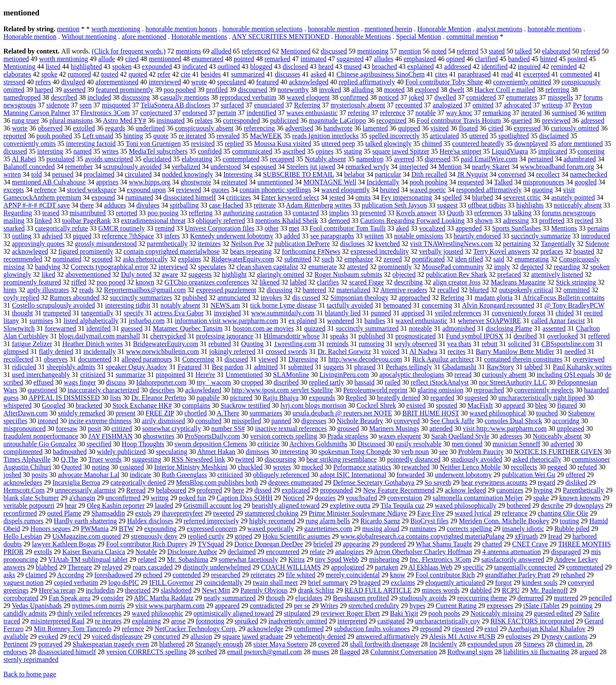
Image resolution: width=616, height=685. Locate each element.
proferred (209, 490)
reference (393, 113)
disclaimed (554, 136)
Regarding (18, 213)
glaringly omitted (280, 274)
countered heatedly (478, 144)
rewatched (416, 467)
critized (121, 428)
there (87, 205)
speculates (212, 267)
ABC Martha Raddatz (164, 598)
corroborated (21, 598)
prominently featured (32, 282)
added (292, 236)
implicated (553, 151)
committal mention (472, 37)
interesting (294, 452)
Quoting (252, 344)
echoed (153, 575)
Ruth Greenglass (184, 475)
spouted (447, 405)
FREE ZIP (160, 413)
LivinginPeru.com (344, 375)
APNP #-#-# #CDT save (37, 205)
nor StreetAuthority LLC (513, 382)
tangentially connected (525, 567)
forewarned (61, 328)
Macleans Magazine (518, 282)
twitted (245, 459)
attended (441, 428)
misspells (560, 97)
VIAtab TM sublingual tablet (88, 559)
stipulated (297, 613)
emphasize (359, 259)
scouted (102, 259)
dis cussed (306, 298)
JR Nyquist (473, 174)
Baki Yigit (404, 613)
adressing (516, 221)
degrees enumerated (295, 482)
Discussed (372, 444)
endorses (15, 652)
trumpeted (57, 313)
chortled (195, 413)
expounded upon (490, 644)
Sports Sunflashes (516, 228)
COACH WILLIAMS (291, 567)
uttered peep (338, 144)
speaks (339, 336)
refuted (587, 467)
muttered (566, 598)
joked (417, 97)
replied (234, 144)
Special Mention (419, 37)
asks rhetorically (145, 259)
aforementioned (117, 82)
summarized (248, 74)
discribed (286, 382)
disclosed (295, 67)
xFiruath (526, 536)
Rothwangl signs (470, 652)
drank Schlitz (316, 590)
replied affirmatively (367, 82)
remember (79, 167)
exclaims (403, 583)
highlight (234, 274)
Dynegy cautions (564, 636)
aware (170, 274)
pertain (227, 113)
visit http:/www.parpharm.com (505, 428)
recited (584, 221)
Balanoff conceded (29, 167)
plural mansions (71, 120)
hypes (417, 606)
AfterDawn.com (26, 413)
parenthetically (167, 244)
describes (162, 390)
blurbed (482, 197)
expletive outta (350, 506)
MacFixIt (480, 405)
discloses (352, 244)
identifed (99, 328)
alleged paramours (147, 359)
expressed (527, 128)
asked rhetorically (537, 459)
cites (441, 74)
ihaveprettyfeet (182, 513)
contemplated (241, 159)
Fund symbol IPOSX (475, 336)
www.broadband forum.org (557, 167)
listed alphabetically (91, 321)
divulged (73, 82)
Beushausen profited (361, 598)
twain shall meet (275, 583)
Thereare (80, 567)
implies (339, 213)
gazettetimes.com (328, 529)
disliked (576, 482)
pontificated (428, 259)
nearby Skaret (491, 167)
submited (301, 367)
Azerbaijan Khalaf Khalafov (547, 629)
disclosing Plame (509, 328)
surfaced (232, 105)
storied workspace (92, 190)
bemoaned (397, 305)
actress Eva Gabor (179, 313)
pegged (557, 467)
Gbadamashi (459, 367)
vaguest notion (24, 583)
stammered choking (272, 513)
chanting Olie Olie (563, 513)
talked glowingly (388, 144)
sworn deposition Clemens (211, 444)
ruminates (423, 529)
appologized (348, 567)
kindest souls (540, 583)
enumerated (208, 59)
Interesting (238, 174)
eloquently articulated (455, 583)
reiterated (234, 182)
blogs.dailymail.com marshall (99, 336)
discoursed (252, 90)
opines (325, 151)
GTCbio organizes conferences (207, 282)
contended (187, 575)
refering (359, 113)
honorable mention (333, 29)
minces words (441, 590)
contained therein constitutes (523, 359)
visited (440, 128)
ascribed (294, 151)
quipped (409, 128)
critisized (93, 375)
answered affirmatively (388, 636)
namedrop (370, 159)
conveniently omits (30, 144)
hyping (543, 490)
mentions (188, 51)
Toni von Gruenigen (153, 144)
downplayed (531, 144)
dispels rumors (24, 521)
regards (115, 128)
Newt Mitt (216, 590)
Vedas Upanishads (37, 606)
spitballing (184, 205)
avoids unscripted (109, 159)
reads (86, 290)
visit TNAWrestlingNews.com (452, 244)
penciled (600, 598)
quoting (542, 190)
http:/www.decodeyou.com (365, 359)
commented (576, 74)
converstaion (405, 498)
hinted (548, 59)
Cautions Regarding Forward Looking (412, 221)
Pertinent (16, 644)
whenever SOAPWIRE (489, 321)
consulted (208, 421)
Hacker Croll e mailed (505, 90)
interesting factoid (91, 144)
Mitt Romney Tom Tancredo (73, 629)
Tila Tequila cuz (402, 506)
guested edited (554, 613)
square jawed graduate (253, 636)
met (294, 228)
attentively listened (557, 274)
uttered (479, 136)
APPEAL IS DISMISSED (64, 398)
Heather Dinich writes (93, 344)
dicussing (279, 290)
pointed (244, 59)
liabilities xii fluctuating (536, 652)
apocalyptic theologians (412, 375)
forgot (503, 583)
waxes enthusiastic (312, 113)
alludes (384, 59)
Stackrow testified (245, 405)
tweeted (224, 513)
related (148, 559)
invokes (271, 298)
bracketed (89, 405)
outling (22, 236)
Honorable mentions (199, 37)
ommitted (576, 290)
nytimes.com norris (99, 606)
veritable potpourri (29, 506)
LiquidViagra (510, 151)
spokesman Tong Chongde (355, 452)
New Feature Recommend (399, 490)
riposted (463, 629)
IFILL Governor (172, 583)
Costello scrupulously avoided (53, 305)
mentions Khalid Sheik (287, 221)
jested (337, 197)
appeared (227, 606)
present (125, 413)
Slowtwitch (19, 328)
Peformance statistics (362, 467)
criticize (269, 444)
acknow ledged (465, 490)
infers (172, 236)
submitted (298, 259)
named (83, 151)
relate (317, 552)
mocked (312, 467)
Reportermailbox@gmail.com (145, 290)
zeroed (393, 259)
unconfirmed (123, 498)
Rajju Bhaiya (281, 398)
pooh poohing (429, 182)
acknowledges (23, 482)
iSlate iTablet (541, 606)
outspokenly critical (526, 290)
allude (107, 59)
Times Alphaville (27, 459)
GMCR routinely (122, 228)
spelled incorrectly (394, 136)
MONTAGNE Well (330, 182)
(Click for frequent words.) (129, 51)
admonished (459, 328)
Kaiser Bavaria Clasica (94, 552)
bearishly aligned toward (286, 506)
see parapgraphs (332, 236)
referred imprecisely (211, 521)
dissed (263, 490)
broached (384, 67)
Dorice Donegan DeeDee (269, 544)
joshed (12, 475)
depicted (532, 267)
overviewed (589, 359)
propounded (336, 490)
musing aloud (381, 529)
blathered (172, 644)
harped (44, 90)
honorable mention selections (263, 29)
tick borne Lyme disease (283, 305)
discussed (334, 51)
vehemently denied (320, 636)
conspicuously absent (204, 128)
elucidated (157, 159)
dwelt (457, 90)
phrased (365, 367)
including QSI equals (566, 375)
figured (567, 405)
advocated (518, 105)
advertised (299, 128)
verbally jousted (441, 251)
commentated (585, 567)
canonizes (510, 490)
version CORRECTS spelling (146, 652)
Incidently (443, 644)
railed (393, 382)
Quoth (455, 213)
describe (552, 506)
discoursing (281, 459)
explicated (296, 490)
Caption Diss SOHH (244, 498)
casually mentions (185, 97)
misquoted (116, 105)
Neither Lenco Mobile (470, 467)
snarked (14, 228)
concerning (437, 305)
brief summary (328, 583)
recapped (282, 159)
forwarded (411, 475)
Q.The (69, 459)
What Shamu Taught (444, 544)
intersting (50, 151)
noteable (421, 328)
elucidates (309, 598)
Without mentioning (89, 37)
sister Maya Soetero (280, 644)
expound (103, 197)
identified (494, 67)
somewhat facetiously (248, 559)
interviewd (173, 267)
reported (15, 136)
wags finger (80, 382)
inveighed (227, 313)
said (499, 259)
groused (348, 428)
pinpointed (170, 375)
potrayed (50, 644)
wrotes (282, 467)
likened (269, 282)
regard (546, 482)
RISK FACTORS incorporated (532, 621)
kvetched (388, 244)
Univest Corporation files (220, 228)
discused (236, 359)
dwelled (445, 97)
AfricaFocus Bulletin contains (563, 298)
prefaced (509, 274)
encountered (283, 552)
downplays (589, 506)
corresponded (241, 120)
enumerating (532, 259)
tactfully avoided (350, 305)
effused (43, 382)
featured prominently (125, 90)
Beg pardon (228, 367)
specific (474, 567)
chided (565, 313)
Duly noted (136, 274)
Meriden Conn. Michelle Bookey (504, 521)
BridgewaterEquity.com (166, 344)
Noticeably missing (497, 613)
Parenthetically (583, 490)
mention (68, 29)
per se (302, 606)
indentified (261, 113)
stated (496, 51)
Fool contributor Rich (445, 575)
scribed (207, 652)
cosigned (132, 467)
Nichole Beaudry (360, 421)
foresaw (67, 428)
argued (589, 652)
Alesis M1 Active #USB (462, 636)
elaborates (17, 74)
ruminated (139, 197)
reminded (564, 67)
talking (522, 213)
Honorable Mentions (363, 37)
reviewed (188, 190)
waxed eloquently (345, 190)
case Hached (226, 205)
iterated (531, 113)
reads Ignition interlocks (326, 136)
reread (463, 375)
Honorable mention (30, 37)
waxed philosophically (465, 506)
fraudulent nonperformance (41, 436)
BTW (126, 529)
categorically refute (62, 228)
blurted (479, 290)
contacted (306, 213)
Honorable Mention (444, 29)
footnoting (210, 621)
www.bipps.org (150, 182)
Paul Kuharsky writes (582, 367)
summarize (130, 375)
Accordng (70, 575)
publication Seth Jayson (394, 205)
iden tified (469, 259)
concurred (166, 636)
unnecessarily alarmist (85, 490)
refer (164, 74)
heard (326, 67)
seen (86, 105)
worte (20, 128)
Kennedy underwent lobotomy (232, 236)
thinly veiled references (89, 613)
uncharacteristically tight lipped (542, 398)
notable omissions (419, 236)
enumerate (323, 267)
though (275, 598)
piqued (82, 236)
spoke (49, 74)
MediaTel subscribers (158, 151)
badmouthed (70, 452)
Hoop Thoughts (143, 444)
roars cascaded (153, 567)
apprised (413, 313)
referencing (259, 128)
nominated (67, 259)
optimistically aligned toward (234, 613)
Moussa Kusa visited (283, 144)
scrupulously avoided (132, 167)
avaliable (16, 636)
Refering (453, 298)
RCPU (511, 590)
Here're (205, 375)
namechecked (588, 174)
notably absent (180, 305)
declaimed (242, 552)
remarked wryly (367, 167)
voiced (390, 351)
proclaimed (99, 174)
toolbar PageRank (86, 221)
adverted (562, 444)
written (597, 113)
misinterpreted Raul (58, 621)
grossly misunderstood (106, 244)
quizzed (315, 328)
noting (101, 467)
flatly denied (56, 351)
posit (94, 428)
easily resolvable (419, 444)
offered (575, 475)
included (99, 97)
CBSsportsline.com (568, 344)
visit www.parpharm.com (170, 606)
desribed (525, 336)
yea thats (459, 344)
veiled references (458, 313)
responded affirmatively (489, 190)
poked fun (192, 498)
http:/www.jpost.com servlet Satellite (282, 390)
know (398, 575)
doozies (325, 498)
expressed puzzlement (226, 290)
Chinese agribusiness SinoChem (381, 74)
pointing (581, 606)
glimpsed (16, 351)
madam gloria (494, 298)
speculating (172, 452)
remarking (497, 113)
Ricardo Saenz (380, 521)
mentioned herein (388, 29)
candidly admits (25, 613)
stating (353, 151)
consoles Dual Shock (513, 421)
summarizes (266, 413)
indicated (195, 67)
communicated (252, 151)
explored (427, 90)
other (272, 228)
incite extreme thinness (100, 421)
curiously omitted (575, 128)
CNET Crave (530, 544)
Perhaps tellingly (409, 367)
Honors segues (50, 529)
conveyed (407, 421)
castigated (391, 621)
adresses (511, 436)
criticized (230, 475)
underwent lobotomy (463, 475)
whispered (18, 405)
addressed (458, 67)
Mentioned (295, 51)
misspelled (246, 421)
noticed (389, 97)
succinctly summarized (367, 328)
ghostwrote (196, 182)
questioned (42, 390)
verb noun (415, 452)
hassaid (364, 382)
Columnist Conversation (404, 652)
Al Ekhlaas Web (430, 567)
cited (132, 59)
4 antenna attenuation (511, 552)
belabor (355, 174)
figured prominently (86, 251)
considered (481, 97)
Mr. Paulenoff (549, 590)
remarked (277, 59)
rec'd (75, 636)
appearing (357, 544)
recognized (391, 120)
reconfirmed (20, 513)
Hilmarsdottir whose (292, 336)
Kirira (296, 559)
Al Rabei (24, 159)
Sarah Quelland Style (460, 436)
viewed (268, 359)
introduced (595, 236)
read (507, 74)
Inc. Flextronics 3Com (441, 559)
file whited (301, 575)
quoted (138, 74)
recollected (18, 359)
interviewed (165, 82)
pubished (195, 298)
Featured (190, 367)
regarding (567, 267)
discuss (116, 382)
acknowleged (30, 251)
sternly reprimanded (31, 660)
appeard (514, 405)
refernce (133, 629)
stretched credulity (374, 606)
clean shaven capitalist (267, 267)
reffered (599, 336)
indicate (141, 475)
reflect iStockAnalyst (440, 382)
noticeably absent (578, 205)
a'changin (82, 498)
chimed (432, 144)
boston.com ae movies (263, 328)
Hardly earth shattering (86, 521)
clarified (486, 59)
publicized (284, 120)
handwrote (338, 128)
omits (363, 197)
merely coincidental (353, 575)
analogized (447, 105)
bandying (48, 267)
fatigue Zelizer (32, 344)
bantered (315, 290)
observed (50, 128)
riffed (79, 282)
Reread (136, 490)
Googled (54, 405)
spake (541, 498)
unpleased (571, 428)
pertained (541, 159)
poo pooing (163, 213)
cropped (252, 382)
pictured (241, 398)
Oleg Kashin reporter (116, 506)
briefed (323, 544)
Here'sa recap (57, 590)
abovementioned (88, 274)
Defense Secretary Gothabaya (373, 482)
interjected (414, 167)
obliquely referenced (281, 475)
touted (110, 74)
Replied (356, 398)
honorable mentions (555, 29)
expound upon (146, 190)
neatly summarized (230, 598)
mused (352, 67)
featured (267, 82)
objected (404, 274)
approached (415, 298)
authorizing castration (253, 213)
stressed (14, 82)
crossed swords (286, 351)
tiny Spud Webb (337, 559)
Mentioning (19, 67)
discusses (288, 74)
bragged (370, 583)
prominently (395, 267)
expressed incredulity (379, 251)
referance (515, 513)
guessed (132, 328)
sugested (476, 398)
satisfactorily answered (513, 559)
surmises (41, 321)
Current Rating (456, 606)
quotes (220, 190)
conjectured (156, 113)
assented (554, 328)
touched (547, 413)
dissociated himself (190, 197)
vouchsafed (362, 498)
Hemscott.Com (24, 490)
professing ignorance (225, 336)
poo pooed (111, 282)
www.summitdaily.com (283, 313)
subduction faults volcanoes (372, 629)
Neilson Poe (248, 244)
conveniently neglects (544, 390)
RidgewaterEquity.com (243, 259)
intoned (48, 421)
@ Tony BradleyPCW (575, 305)
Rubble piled (572, 529)
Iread (555, 536)
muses (321, 652)
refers (43, 82)
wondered (341, 321)
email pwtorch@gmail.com (265, 652)
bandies (375, 321)
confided (210, 151)
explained (421, 67)
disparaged (566, 552)
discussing (135, 97)
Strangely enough (219, 644)
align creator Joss (457, 282)
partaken (386, 567)
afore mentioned (144, 37)
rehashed (573, 575)
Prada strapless (348, 436)
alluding (362, 90)
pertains (598, 228)
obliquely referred (221, 221)
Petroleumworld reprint (375, 390)
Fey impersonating (407, 197)
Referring (307, 105)
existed (416, 405)
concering (591, 151)
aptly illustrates (48, 290)
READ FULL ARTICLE (378, 590)
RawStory (500, 367)
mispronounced (25, 428)
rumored (79, 74)
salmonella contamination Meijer (478, 498)
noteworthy (293, 90)
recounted (409, 105)
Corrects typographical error (109, 267)
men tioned (467, 444)
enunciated (269, 105)
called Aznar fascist (558, 321)
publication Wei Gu (529, 475)
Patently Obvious (264, 590)
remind (165, 228)
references (488, 213)
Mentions (564, 228)
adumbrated (580, 159)
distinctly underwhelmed (217, 567)
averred (404, 159)
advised (52, 236)
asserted (74, 90)
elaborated (556, 51)
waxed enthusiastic (422, 321)
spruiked (246, 621)
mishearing (384, 559)
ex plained (302, 321)
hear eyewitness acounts (494, 482)
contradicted (267, 606)
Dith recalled (429, 174)
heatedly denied (398, 398)
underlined (150, 128)
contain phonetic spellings (275, 190)
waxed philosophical (498, 413)
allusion (201, 636)
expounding (160, 529)
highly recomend (272, 521)
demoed (339, 221)
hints (10, 290)
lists (115, 398)
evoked (48, 636)
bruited (389, 190)
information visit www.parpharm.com (227, 321)
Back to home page (30, 674)
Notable (146, 552)
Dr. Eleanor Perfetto (159, 398)
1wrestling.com (295, 344)
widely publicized (121, 452)
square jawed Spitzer (401, 151)
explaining (146, 621)
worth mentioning (116, 29)
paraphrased (474, 74)
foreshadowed (113, 575)
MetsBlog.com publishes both (217, 482)
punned (381, 313)
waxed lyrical (473, 513)
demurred (531, 598)
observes (56, 359)
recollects (524, 467)
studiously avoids (423, 598)
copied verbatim (76, 583)
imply (502, 267)
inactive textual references (291, 428)
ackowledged (203, 390)
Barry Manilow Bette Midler (515, 351)
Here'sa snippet (461, 151)
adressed (593, 120)
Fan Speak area (70, 598)
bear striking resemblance (341, 459)
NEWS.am (225, 305)
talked (523, 51)
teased (51, 213)
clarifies (328, 282)
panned (281, 421)
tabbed (534, 367)
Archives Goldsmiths (318, 444)
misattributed (88, 213)
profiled (217, 90)
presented (372, 213)
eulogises (518, 636)
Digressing (303, 359)
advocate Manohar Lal (89, 475)
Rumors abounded (75, 298)
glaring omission (440, 390)
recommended (23, 259)
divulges (148, 205)
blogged (261, 67)
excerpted (536, 74)
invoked (330, 90)
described (64, 97)
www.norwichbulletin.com (163, 351)
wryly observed (416, 344)
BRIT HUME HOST (431, 413)
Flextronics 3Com (105, 113)
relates (204, 120)
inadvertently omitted (298, 621)
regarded (442, 398)
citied (496, 128)
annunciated (234, 298)
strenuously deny (154, 536)
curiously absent (504, 375)
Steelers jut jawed (311, 167)
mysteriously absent (358, 105)
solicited (519, 344)
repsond (431, 629)
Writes (329, 606)
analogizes (349, 552)
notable (425, 113)
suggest (447, 205)
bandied (519, 59)
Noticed (294, 498)
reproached (489, 390)
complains (196, 405)
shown (484, 221)
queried (521, 120)
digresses (314, 421)
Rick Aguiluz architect (443, 359)
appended (469, 228)
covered (329, 644)
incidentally (100, 351)
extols (143, 513)
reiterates (263, 575)
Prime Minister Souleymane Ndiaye (358, 513)
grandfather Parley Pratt (518, 575)
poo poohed (180, 90)
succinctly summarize (541, 236)
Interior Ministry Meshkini (191, 467)
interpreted (352, 621)
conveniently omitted (522, 82)
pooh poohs (444, 613)
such (328, 259)
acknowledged (308, 82)
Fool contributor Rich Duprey (147, 544)
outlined (228, 67)
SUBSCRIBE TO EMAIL (299, 174)
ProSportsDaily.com (212, 436)
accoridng (566, 421)
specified (99, 444)
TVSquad (211, 544)
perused (63, 174)
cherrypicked (168, 336)
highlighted (86, 67)
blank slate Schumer (31, 498)
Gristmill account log (213, 506)
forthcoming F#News (311, 251)
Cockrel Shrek (376, 405)
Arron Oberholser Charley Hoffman (423, 552)
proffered (552, 221)
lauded (164, 506)
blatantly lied (343, 313)
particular (388, 174)
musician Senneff (517, 444)
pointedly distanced (414, 459)
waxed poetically (271, 529)
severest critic (522, 197)
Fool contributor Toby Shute (444, 82)
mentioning (373, 51)
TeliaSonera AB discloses (176, 105)
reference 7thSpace (128, 236)
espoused (264, 167)
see (443, 452)
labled (298, 282)
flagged (350, 652)
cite (185, 74)
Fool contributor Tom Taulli (347, 228)
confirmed (354, 97)
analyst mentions (499, 29)
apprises (107, 182)
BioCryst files (429, 521)
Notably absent (325, 159)
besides (211, 74)
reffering (201, 213)
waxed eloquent (308, 97)
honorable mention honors (181, 29)
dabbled (481, 590)
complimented (23, 452)
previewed (556, 120)
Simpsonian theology (359, 298)
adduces (115, 205)
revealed (228, 136)
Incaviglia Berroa (77, 482)
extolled (84, 128)
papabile (208, 398)
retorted (127, 213)
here (238, 490)
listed (53, 67)
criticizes (239, 197)
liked (48, 274)
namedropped (22, 97)
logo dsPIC (124, 583)
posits (40, 475)
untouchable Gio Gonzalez (40, 444)
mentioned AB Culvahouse (49, 182)
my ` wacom (214, 382)
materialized (354, 290)
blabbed (47, 567)
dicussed (15, 151)
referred (468, 51)
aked (402, 228)
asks (9, 575)
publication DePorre (302, 244)
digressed (438, 159)
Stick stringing (576, 282)
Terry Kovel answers (502, 251)
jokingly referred (232, 351)
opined (456, 59)
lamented (375, 128)
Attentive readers (404, 290)
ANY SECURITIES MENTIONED (281, 37)
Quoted (72, 467)
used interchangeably (41, 375)
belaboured (171, 490)
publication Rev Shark (456, 274)
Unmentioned (244, 375)
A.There (228, 413)
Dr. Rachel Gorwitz (344, 351)
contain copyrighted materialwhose (172, 251)
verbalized (186, 167)
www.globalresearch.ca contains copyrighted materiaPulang (422, 536)
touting (569, 521)
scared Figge (366, 282)
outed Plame (64, 513)
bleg (541, 405)
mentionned (165, 59)
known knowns (580, 498)
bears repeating (251, 251)
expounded (157, 67)
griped (244, 536)
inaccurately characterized (103, 390)
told (37, 174)
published (372, 336)
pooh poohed (54, 136)
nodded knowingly (188, 174)
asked (318, 74)
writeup (552, 105)
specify (133, 313)
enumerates (522, 97)
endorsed (195, 113)
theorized (138, 590)
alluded (221, 51)
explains (189, 259)
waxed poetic (428, 190)
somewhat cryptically (171, 428)
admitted (266, 367)
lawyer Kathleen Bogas (64, 544)
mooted (394, 90)
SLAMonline (291, 375)
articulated (444, 136)
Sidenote (597, 244)
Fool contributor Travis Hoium (459, 120)
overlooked (563, 336)
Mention (450, 167)
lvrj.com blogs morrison (313, 405)
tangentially (98, 313)
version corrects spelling (284, 436)
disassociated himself (67, 652)
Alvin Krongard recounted (498, 305)
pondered (393, 544)
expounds (322, 398)
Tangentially (558, 244)
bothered (519, 506)
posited (577, 59)
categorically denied (138, 482)
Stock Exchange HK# (142, 405)
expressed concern (212, 529)
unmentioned (275, 182)
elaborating (197, 159)
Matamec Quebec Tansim (188, 328)
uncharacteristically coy (447, 621)
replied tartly (326, 382)
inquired (529, 67)
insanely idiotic (523, 529)
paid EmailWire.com (489, 159)
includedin (101, 590)
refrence (45, 190)
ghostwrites (159, 436)
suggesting (146, 459)
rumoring (372, 344)
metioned (16, 59)
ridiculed (24, 367)
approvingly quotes (38, 244)
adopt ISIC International (353, 475)
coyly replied (21, 298)
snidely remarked (82, 413)
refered (591, 51)
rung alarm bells (328, 521)
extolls (43, 552)
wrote (199, 82)
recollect (548, 174)
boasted (584, 251)
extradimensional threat (153, 221)
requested (471, 182)
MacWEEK (266, 136)
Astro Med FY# (124, 120)
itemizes (209, 244)
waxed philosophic (157, 613)
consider (112, 598)
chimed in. (570, 644)
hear (71, 506)
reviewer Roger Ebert (350, 613)
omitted (483, 105)
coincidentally (224, 583)
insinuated (171, 120)
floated (468, 128)
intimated (314, 59)
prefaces (552, 251)
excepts (14, 190)
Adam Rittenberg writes (318, 205)
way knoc (459, 113)
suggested (350, 59)
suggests (200, 274)
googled (586, 182)
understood (226, 167)
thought (22, 313)
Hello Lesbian (23, 536)
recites (456, 351)
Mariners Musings (394, 428)
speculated (231, 82)
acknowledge (265, 629)
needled (575, 351)
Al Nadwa (423, 351)
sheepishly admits (71, 367)
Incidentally (383, 182)
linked (43, 221)
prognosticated (415, 336)
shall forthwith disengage (385, 644)
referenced (256, 51)
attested (357, 267)
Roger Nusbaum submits (348, 274)
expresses (500, 606)
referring (557, 90)
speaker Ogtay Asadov (136, 367)
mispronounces (543, 182)
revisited (203, 144)
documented (95, 359)
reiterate (265, 205)
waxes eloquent (400, 436)
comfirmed (308, 629)
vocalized (432, 228)
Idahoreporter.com (161, 382)
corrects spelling (469, 529)
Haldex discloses (150, 521)
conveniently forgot (518, 313)
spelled (452, 197)
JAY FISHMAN (111, 436)
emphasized (420, 59)
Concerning (198, 359)
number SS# (228, 428)
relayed (112, 567)
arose (178, 621)
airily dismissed (164, 421)
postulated (60, 159)
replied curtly (206, 536)
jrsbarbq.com (147, 321)
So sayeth (438, 482)
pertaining (517, 244)
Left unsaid (98, 136)
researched (225, 575)
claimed (37, 575)
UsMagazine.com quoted (86, 536)
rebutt (490, 344)
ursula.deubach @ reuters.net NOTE (342, 413)
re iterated (192, 136)
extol (491, 629)
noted (439, 51)
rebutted (219, 344)
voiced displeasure (117, 636)
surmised (564, 113)
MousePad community (453, 267)
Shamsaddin (108, 513)
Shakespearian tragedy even (111, 644)
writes (110, 151)
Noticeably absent (557, 436)
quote (161, 136)
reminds (338, 344)
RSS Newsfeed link (198, 459)
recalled (449, 290)
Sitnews (534, 644)
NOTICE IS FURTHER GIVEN (558, 452)
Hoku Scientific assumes (296, 536)
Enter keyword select (290, 197)
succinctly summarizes (141, 298)
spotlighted (514, 136)
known (145, 282)
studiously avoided (477, 459)
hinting (133, 136)
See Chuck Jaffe (452, 421)
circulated (138, 174)
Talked (503, 182)
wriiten (374, 236)
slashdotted (176, 590)
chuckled (250, 467)
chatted (492, 544)
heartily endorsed (477, 236)
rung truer (26, 120)
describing (408, 282)
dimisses (257, 452)
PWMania (95, 529)
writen (12, 174)
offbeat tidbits (487, 205)
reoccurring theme (482, 598)
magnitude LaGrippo (338, 120)
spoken (122, 67)
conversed (512, 174)
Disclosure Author (192, 552)
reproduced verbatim (248, 97)
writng (160, 498)
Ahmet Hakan (216, 452)
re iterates (108, 621)
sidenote (58, 105)
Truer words (105, 459)
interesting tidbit (128, 305)
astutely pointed (573, 197)
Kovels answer (416, 213)
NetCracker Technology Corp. (196, 629)
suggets (334, 367)
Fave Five (431, 513)
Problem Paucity (481, 452)
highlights (530, 205)
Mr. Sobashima (188, 559)
